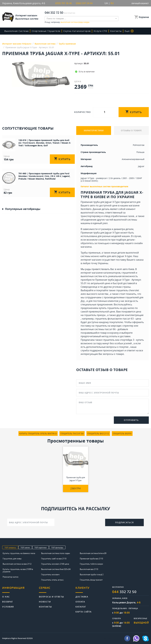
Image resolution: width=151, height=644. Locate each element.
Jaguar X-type (125, 256)
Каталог (81, 607)
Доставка (82, 596)
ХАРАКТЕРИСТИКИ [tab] (94, 130)
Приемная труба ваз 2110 (91, 559)
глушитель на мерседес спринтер (114, 326)
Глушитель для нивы (12, 559)
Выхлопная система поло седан (56, 553)
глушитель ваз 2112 (98, 434)
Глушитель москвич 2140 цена (55, 564)
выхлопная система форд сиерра (75, 22)
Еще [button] (129, 31)
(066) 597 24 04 (84, 3)
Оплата (80, 602)
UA (106, 3)
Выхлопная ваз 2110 (89, 569)
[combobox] (82, 19)
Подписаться (124, 522)
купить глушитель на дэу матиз (116, 308)
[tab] (21, 589)
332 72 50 (124, 592)
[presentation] (80, 522)
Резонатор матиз (10, 577)
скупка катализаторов (77, 31)
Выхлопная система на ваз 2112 (17, 564)
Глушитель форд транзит (91, 580)
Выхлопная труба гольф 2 (92, 574)
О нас (6, 596)
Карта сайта (84, 612)
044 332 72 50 (54, 13)
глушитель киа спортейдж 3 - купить (123, 340)
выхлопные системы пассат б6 (98, 329)
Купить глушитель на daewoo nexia (19, 553)
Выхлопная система (17, 31)
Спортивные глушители (46, 31)
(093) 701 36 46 (64, 3)
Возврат (8, 602)
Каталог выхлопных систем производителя (104, 186)
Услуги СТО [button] (100, 31)
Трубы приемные (91, 253)
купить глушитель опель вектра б (38, 434)
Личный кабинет (140, 3)
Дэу (83, 301)
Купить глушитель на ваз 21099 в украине (18, 570)
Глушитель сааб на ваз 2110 (54, 559)
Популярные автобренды (23, 209)
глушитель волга (122, 434)
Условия (8, 607)
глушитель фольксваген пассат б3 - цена (118, 319)
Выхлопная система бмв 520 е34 (56, 569)
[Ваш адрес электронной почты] (31, 522)
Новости (45, 602)
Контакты (116, 31)
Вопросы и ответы (51, 596)
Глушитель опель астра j (52, 580)
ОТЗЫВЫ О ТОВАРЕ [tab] (131, 130)
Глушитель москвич (50, 574)
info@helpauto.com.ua (111, 638)
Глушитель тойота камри (91, 564)
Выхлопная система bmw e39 (93, 553)
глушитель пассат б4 (72, 434)
